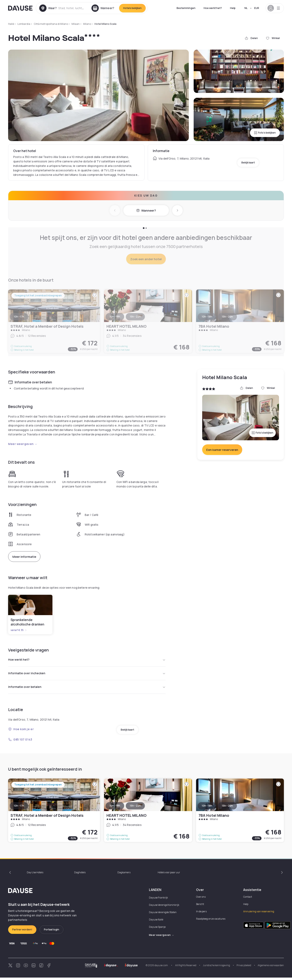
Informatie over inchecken (87, 674)
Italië (11, 24)
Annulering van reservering (259, 914)
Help (233, 8)
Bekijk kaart (248, 163)
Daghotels (80, 875)
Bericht (200, 907)
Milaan (76, 24)
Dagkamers (124, 875)
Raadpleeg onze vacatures (211, 921)
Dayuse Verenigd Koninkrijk (164, 907)
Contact (248, 899)
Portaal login (52, 932)
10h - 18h (115, 808)
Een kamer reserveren (222, 450)
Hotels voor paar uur (169, 875)
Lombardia (24, 24)
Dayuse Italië (156, 922)
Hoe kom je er (21, 731)
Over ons (201, 899)
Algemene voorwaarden (271, 968)
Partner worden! (22, 932)
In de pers (201, 914)
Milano (87, 24)
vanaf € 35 (19, 630)
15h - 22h (135, 808)
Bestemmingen (186, 8)
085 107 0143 (20, 742)
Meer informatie (24, 557)
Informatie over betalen (87, 689)
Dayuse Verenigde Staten (163, 915)
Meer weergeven (23, 444)
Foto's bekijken (265, 133)
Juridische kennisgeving (216, 968)
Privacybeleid (244, 968)
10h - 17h (19, 808)
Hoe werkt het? (213, 8)
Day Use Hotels (35, 875)
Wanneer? (146, 210)
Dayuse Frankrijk (158, 900)
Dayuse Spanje (157, 929)
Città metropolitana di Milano (51, 24)
